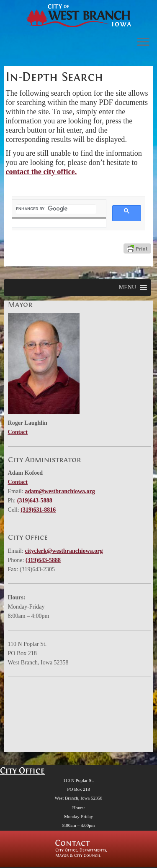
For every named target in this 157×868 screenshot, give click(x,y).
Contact (18, 432)
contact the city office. (41, 172)
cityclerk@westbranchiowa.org (64, 551)
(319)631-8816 (38, 510)
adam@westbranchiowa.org (60, 491)
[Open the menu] (143, 42)
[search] (56, 209)
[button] (127, 288)
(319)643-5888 (35, 501)
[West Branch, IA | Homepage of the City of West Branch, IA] (78, 16)
